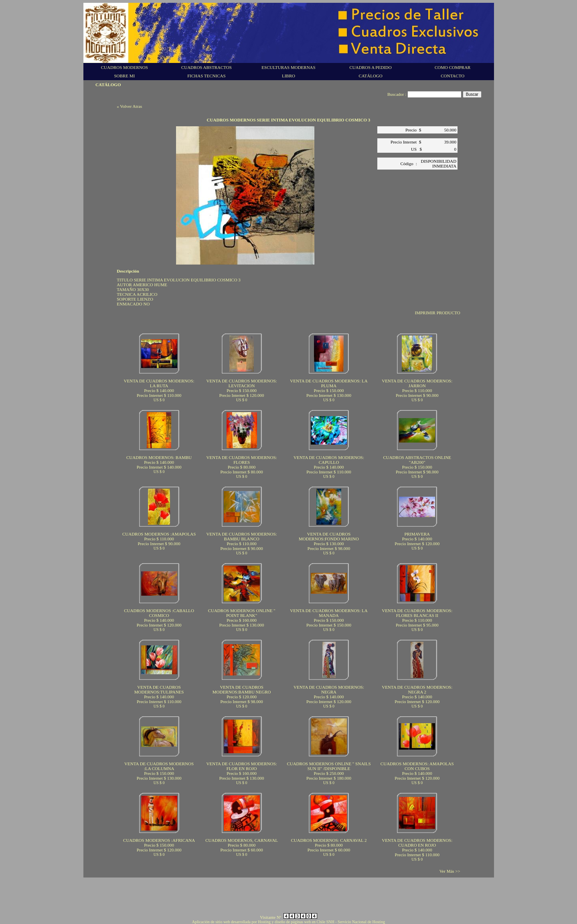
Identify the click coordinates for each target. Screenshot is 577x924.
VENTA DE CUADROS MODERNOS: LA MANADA (329, 613)
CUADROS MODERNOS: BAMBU (159, 457)
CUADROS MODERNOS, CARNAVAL (242, 840)
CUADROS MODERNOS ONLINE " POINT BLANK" (242, 613)
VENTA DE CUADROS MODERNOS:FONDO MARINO (329, 536)
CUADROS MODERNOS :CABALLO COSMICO (159, 613)
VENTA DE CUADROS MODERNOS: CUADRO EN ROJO (417, 843)
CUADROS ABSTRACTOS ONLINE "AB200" (417, 460)
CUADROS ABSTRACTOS (207, 67)
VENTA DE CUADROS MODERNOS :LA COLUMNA (159, 766)
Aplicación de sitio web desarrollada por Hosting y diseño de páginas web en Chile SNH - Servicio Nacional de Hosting (288, 922)
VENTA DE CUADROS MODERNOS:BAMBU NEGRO (242, 689)
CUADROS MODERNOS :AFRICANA (159, 840)
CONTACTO (452, 76)
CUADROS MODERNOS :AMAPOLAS (159, 534)
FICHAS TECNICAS (206, 76)
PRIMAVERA (417, 534)
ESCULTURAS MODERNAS (288, 67)
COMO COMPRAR (453, 67)
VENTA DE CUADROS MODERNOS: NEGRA (329, 689)
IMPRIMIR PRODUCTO (438, 313)
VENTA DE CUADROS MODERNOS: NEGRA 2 (417, 689)
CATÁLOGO (370, 76)
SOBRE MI (124, 76)
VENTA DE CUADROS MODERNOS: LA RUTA (159, 383)
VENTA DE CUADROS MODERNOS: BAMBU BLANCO (242, 536)
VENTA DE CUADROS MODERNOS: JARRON (417, 383)
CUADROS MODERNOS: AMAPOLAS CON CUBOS (417, 766)
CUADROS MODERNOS (125, 67)
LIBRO (288, 76)
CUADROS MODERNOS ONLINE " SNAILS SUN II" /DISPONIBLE (329, 766)
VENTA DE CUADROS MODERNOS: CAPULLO (329, 460)
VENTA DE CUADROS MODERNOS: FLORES (242, 460)
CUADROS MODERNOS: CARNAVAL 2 (329, 840)
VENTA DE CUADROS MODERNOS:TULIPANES (159, 689)
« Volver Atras (129, 106)
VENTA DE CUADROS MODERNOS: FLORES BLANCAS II (417, 613)
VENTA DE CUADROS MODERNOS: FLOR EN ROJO (242, 766)
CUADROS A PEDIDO (371, 67)
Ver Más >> (450, 871)
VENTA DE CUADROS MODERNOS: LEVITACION (242, 383)
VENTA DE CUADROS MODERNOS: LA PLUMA (329, 383)
